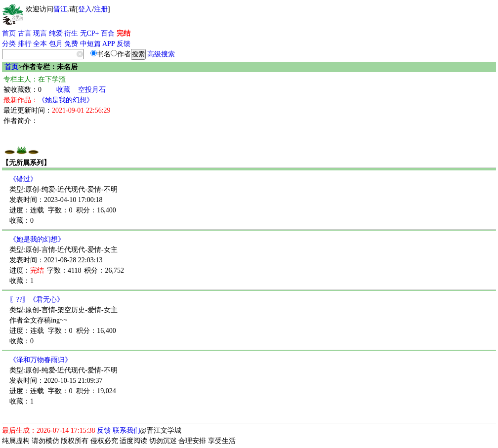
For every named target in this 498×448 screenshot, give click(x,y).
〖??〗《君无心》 (37, 300)
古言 (25, 33)
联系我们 (126, 430)
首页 (9, 33)
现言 (40, 33)
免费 (71, 44)
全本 (40, 44)
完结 (124, 33)
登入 (85, 9)
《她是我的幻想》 (66, 100)
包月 (56, 44)
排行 (25, 44)
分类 (9, 44)
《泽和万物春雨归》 (41, 360)
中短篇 (90, 44)
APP (109, 44)
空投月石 (92, 90)
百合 (108, 33)
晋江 (60, 9)
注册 (101, 9)
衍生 (71, 33)
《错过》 (23, 179)
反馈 (124, 44)
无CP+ (90, 33)
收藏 (63, 90)
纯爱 (56, 33)
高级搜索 (161, 54)
